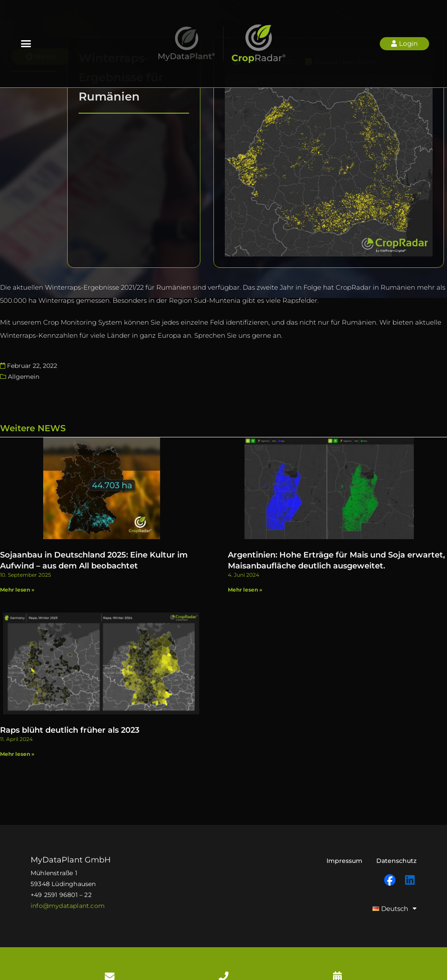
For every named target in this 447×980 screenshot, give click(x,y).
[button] (26, 44)
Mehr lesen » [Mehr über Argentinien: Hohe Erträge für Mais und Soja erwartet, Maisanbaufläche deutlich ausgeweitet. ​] (245, 587)
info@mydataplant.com (68, 900)
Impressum (344, 855)
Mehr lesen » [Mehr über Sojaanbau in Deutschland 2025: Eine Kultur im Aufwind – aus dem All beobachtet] (17, 587)
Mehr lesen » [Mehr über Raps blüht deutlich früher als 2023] (17, 748)
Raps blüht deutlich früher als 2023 (70, 724)
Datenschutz (396, 855)
